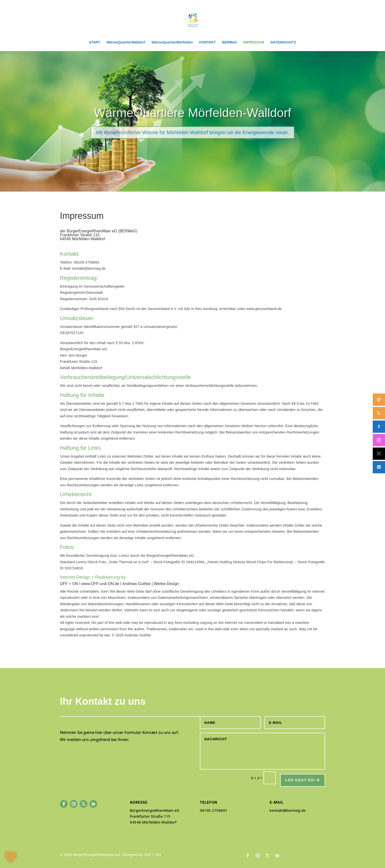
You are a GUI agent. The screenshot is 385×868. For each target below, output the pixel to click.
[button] (11, 857)
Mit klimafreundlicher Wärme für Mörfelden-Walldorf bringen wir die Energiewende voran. (192, 143)
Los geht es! (300, 780)
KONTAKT (207, 42)
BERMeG (230, 42)
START (95, 42)
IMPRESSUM (254, 42)
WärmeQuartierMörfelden (172, 42)
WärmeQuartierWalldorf (126, 42)
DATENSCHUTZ (283, 42)
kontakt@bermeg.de (288, 810)
